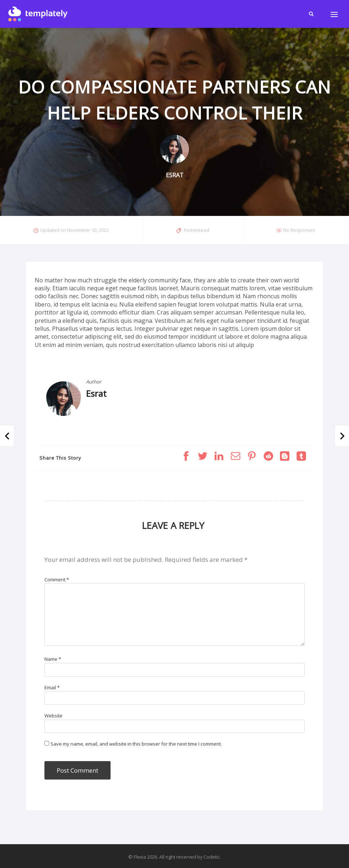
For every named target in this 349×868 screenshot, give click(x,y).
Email (52, 687)
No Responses (299, 230)
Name (53, 659)
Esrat (96, 393)
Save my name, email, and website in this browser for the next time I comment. (136, 744)
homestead (197, 230)
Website (53, 716)
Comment (57, 580)
